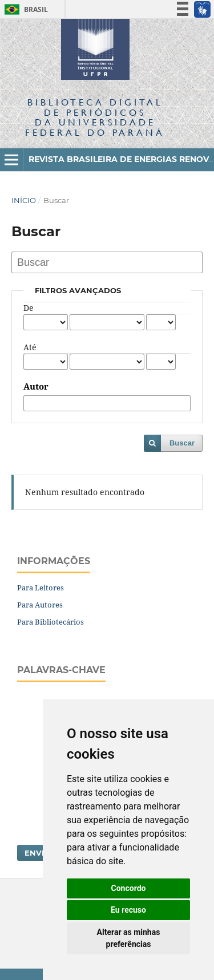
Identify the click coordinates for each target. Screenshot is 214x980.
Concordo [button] (129, 888)
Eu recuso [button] (128, 910)
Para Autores (40, 605)
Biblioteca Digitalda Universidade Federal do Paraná (95, 117)
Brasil (24, 9)
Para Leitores (41, 588)
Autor (36, 387)
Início (24, 200)
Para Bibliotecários (51, 622)
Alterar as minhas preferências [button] (129, 938)
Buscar (182, 443)
